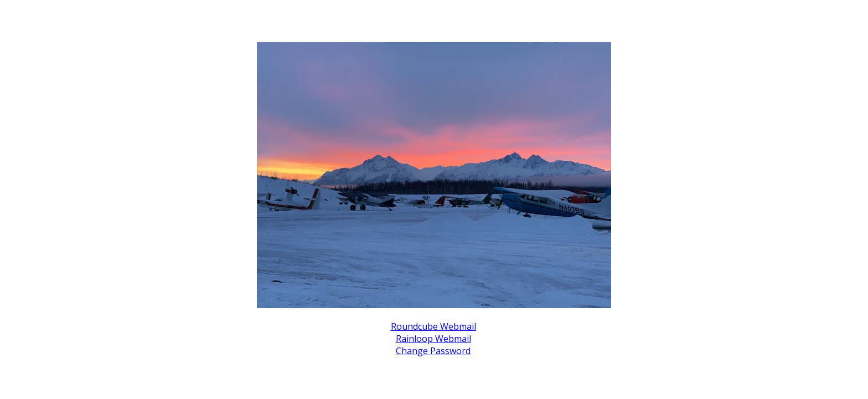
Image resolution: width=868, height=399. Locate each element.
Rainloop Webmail (433, 339)
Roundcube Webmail (433, 326)
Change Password (433, 351)
